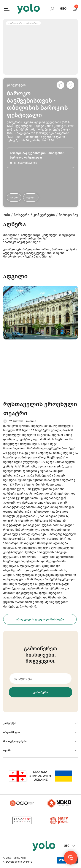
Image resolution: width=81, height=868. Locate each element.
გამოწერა (41, 692)
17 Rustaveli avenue (23, 421)
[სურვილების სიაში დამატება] (70, 85)
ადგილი (31, 197)
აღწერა (14, 197)
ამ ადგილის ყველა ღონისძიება (40, 619)
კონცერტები (16, 85)
